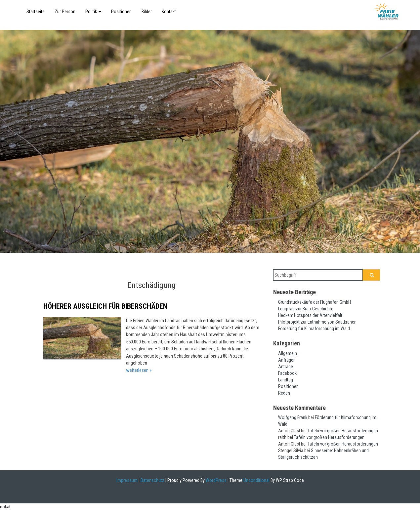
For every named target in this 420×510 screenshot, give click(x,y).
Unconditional (256, 480)
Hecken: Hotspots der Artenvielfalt (310, 315)
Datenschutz (152, 480)
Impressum (127, 480)
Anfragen (287, 360)
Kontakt (169, 12)
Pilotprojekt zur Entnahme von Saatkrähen (317, 322)
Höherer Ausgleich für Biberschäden (105, 306)
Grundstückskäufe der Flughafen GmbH (315, 302)
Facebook (287, 373)
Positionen (121, 12)
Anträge (286, 367)
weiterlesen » (139, 370)
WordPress (216, 480)
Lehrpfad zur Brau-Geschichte (306, 309)
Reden (284, 393)
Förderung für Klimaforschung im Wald (314, 329)
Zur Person (65, 12)
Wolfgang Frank (293, 417)
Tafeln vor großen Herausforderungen (343, 431)
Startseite (36, 12)
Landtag (286, 380)
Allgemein (288, 353)
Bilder (147, 12)
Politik (93, 12)
